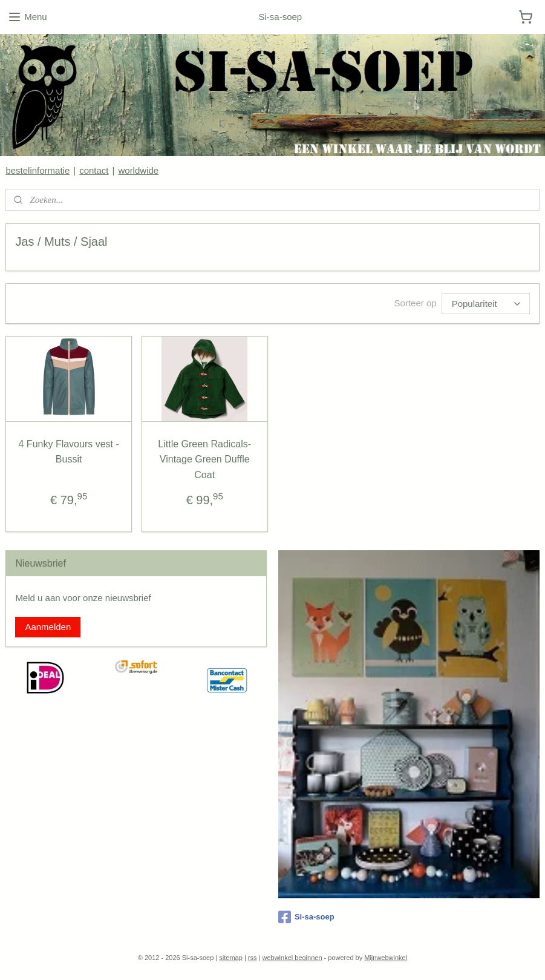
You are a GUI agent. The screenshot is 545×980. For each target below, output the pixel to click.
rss (253, 958)
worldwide (138, 170)
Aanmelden (48, 627)
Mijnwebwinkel (386, 958)
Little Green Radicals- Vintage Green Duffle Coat (204, 459)
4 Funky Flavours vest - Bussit (69, 452)
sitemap (231, 958)
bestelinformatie (38, 170)
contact (94, 170)
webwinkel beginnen (292, 958)
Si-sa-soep (306, 917)
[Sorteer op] (486, 304)
